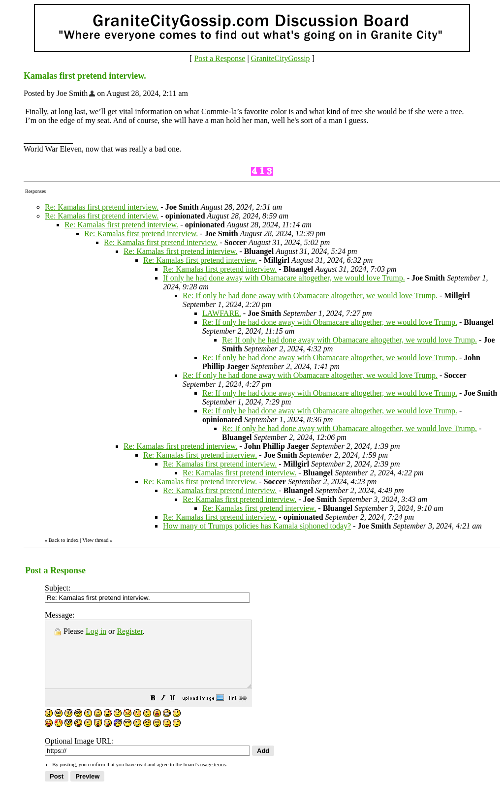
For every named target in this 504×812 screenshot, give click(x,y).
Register (129, 631)
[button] (178, 712)
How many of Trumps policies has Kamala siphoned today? (257, 526)
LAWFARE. (222, 313)
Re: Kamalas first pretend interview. (102, 207)
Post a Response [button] (220, 58)
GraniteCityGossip (281, 58)
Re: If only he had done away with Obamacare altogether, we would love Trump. (310, 296)
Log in (96, 631)
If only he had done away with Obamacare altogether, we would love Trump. (284, 278)
